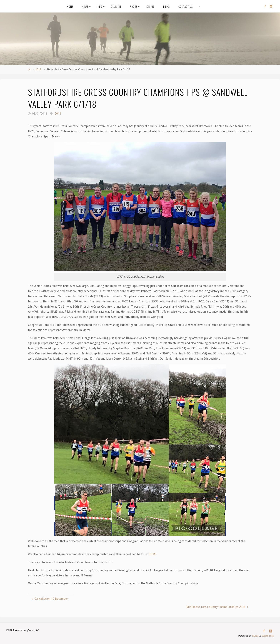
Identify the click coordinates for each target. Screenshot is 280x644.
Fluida (255, 636)
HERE (153, 554)
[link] (201, 6)
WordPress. (268, 636)
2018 (38, 69)
